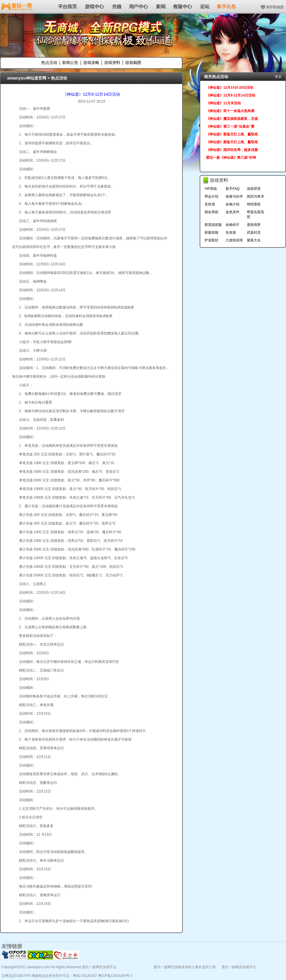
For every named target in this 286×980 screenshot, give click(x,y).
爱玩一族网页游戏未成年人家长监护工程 (185, 967)
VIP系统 (211, 189)
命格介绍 (232, 204)
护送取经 (211, 240)
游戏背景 (254, 189)
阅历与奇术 (256, 196)
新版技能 (211, 232)
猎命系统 (211, 212)
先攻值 (231, 232)
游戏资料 (112, 63)
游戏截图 (133, 63)
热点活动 (49, 63)
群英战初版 (213, 225)
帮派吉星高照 (256, 214)
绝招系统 (254, 204)
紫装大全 (254, 240)
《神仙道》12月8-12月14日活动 (91, 94)
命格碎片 (232, 225)
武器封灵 (254, 232)
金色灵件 (232, 212)
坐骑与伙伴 (234, 196)
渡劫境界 (254, 225)
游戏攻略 (91, 63)
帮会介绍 (211, 196)
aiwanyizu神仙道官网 (27, 78)
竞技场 (210, 204)
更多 (278, 77)
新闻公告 (70, 63)
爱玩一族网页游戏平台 (239, 967)
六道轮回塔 (234, 240)
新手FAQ (232, 189)
